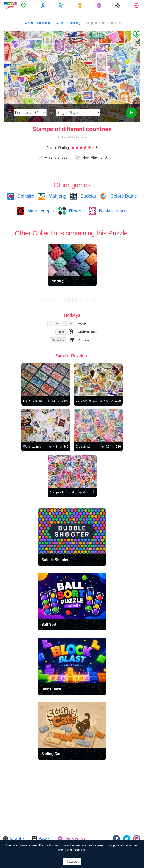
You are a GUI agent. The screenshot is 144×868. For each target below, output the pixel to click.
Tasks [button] (81, 6)
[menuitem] (24, 6)
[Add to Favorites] (136, 35)
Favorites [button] (24, 6)
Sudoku (88, 196)
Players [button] (62, 6)
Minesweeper (40, 211)
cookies (32, 845)
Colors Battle (123, 196)
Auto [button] (43, 838)
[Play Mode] (78, 113)
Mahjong (57, 196)
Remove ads (75, 838)
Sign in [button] (137, 6)
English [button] (16, 838)
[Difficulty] (30, 113)
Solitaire (25, 196)
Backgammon (113, 211)
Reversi (76, 211)
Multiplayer (43, 6)
